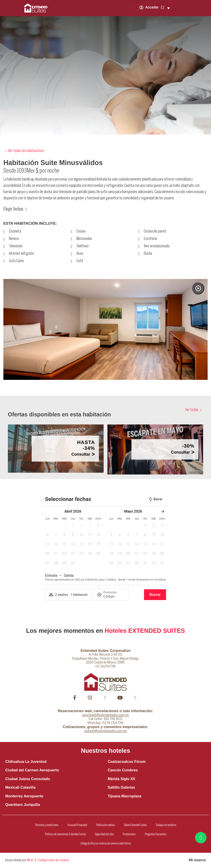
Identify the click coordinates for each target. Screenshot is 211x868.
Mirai (30, 860)
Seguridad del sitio (104, 834)
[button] (7, 330)
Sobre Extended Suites (135, 825)
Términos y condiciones (47, 825)
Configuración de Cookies (53, 860)
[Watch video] (198, 288)
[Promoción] (114, 596)
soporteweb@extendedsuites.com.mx (105, 715)
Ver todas (192, 410)
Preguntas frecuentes (155, 834)
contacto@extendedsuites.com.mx (105, 731)
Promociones (129, 834)
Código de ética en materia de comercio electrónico (106, 844)
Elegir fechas (13, 209)
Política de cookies (105, 825)
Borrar (155, 499)
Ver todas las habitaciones (26, 151)
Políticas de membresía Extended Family (65, 834)
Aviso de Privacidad (77, 825)
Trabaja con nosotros (166, 825)
